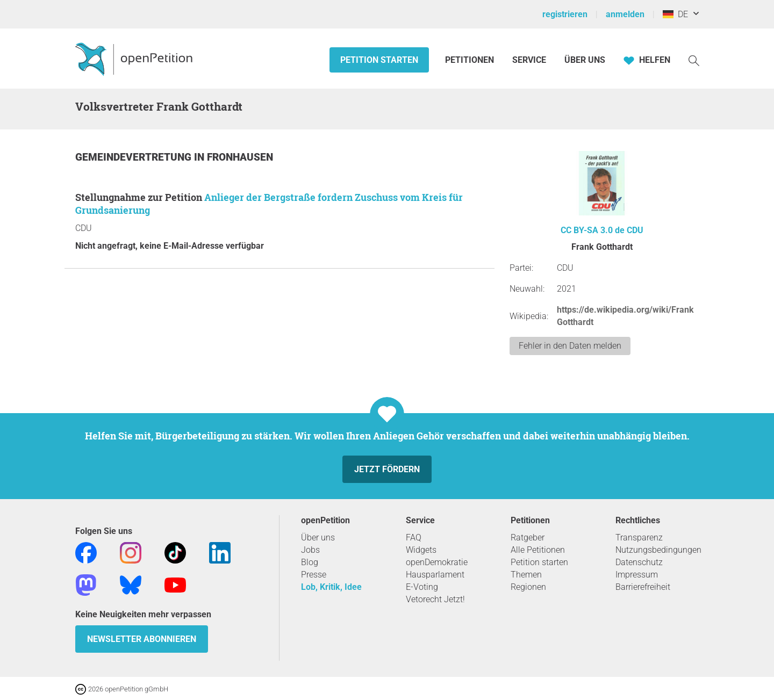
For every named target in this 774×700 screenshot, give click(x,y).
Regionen (528, 587)
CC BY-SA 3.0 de (593, 230)
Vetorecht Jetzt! (435, 599)
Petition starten (379, 60)
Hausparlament (435, 575)
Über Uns (585, 60)
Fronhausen (240, 157)
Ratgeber (528, 537)
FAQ (414, 537)
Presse (314, 575)
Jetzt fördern (387, 469)
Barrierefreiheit (643, 587)
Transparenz (639, 537)
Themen (526, 575)
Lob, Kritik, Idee (331, 587)
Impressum (637, 575)
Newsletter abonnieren (142, 639)
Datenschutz (639, 562)
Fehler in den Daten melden (570, 346)
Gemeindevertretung (135, 157)
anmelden (625, 14)
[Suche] (694, 60)
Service (529, 60)
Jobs (310, 550)
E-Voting (422, 587)
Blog (310, 562)
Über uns (318, 537)
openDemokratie (437, 562)
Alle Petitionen (538, 550)
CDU (635, 230)
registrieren (565, 14)
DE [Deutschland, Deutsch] (675, 14)
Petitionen (471, 60)
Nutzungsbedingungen (658, 550)
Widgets (421, 550)
